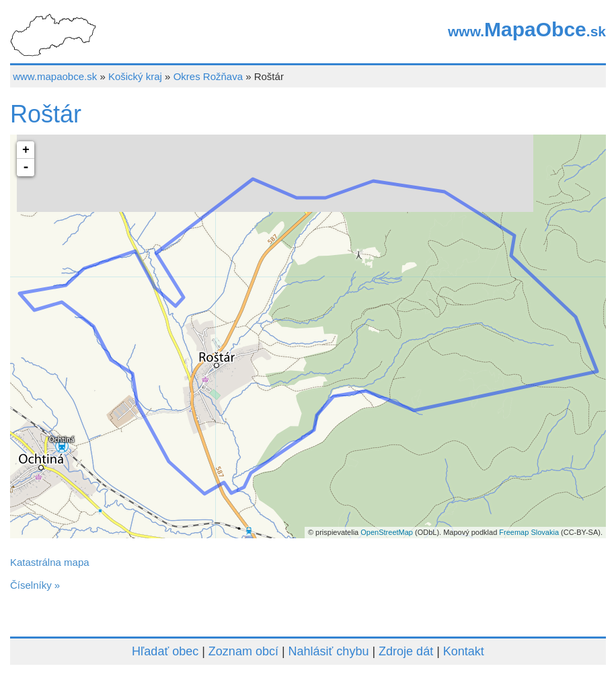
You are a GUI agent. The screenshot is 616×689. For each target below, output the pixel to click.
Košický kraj (135, 76)
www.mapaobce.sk (55, 76)
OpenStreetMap (387, 532)
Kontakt (464, 651)
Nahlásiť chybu (329, 651)
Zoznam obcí (243, 651)
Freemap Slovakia (529, 532)
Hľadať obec (165, 651)
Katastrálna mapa (50, 562)
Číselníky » (35, 585)
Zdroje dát (406, 651)
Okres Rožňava (208, 76)
